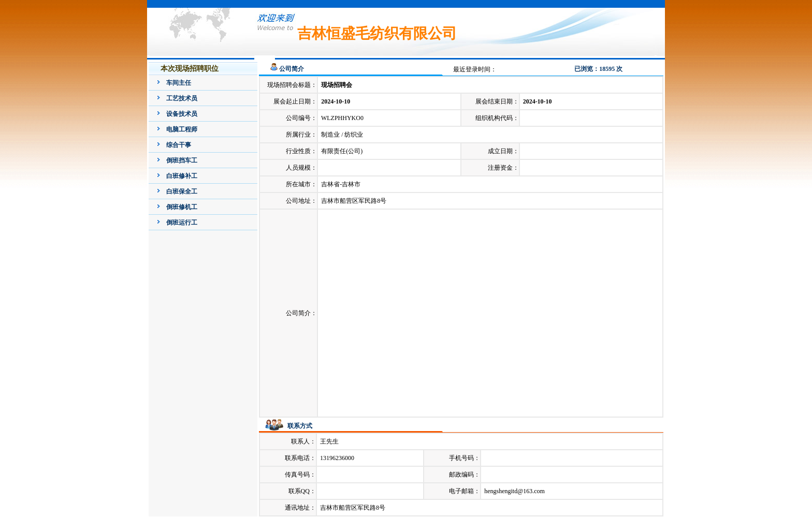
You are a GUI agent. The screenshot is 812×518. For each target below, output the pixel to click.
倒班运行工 (182, 223)
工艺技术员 (182, 98)
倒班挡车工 (182, 160)
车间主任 (179, 83)
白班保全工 (182, 191)
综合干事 (179, 145)
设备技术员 (182, 114)
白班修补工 (182, 176)
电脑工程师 (182, 129)
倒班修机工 (182, 207)
